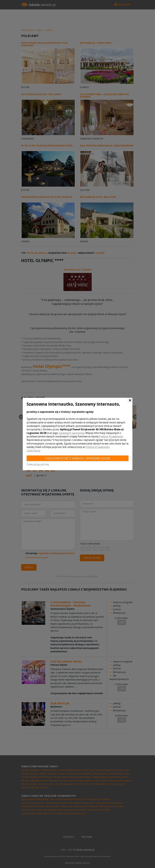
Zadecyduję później (38, 464)
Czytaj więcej (33, 451)
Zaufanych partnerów (72, 433)
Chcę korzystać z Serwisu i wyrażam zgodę (78, 458)
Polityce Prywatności (111, 436)
